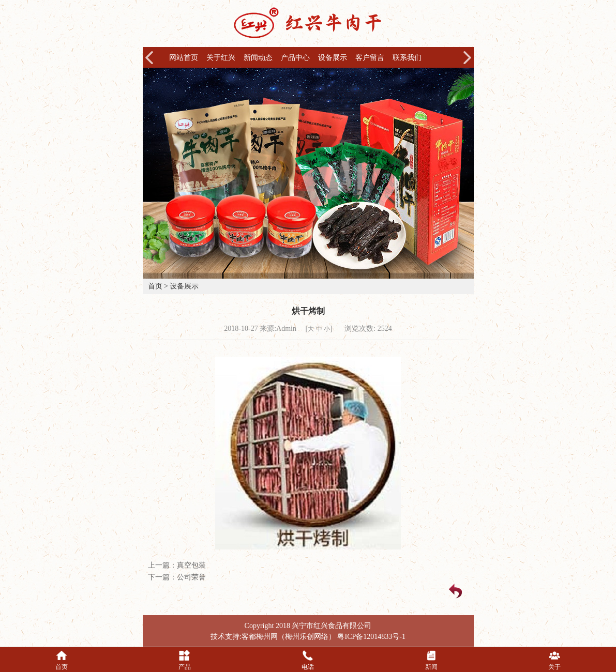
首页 (155, 286)
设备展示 (333, 58)
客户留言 (370, 58)
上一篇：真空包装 (177, 565)
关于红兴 (221, 58)
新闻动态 (258, 58)
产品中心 (295, 58)
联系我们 (407, 58)
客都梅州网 (260, 637)
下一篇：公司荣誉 (177, 577)
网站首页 (184, 58)
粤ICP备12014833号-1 (371, 637)
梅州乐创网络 (307, 637)
